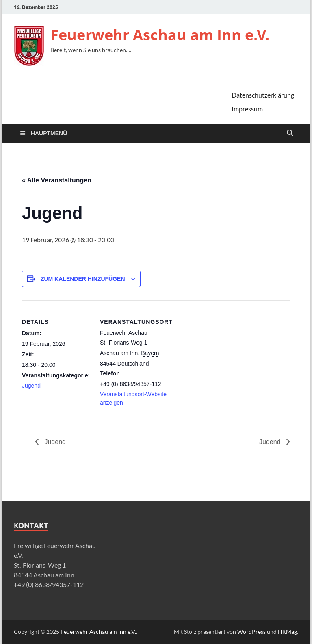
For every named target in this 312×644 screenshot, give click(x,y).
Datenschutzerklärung (263, 95)
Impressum (247, 109)
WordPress (251, 632)
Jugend (31, 386)
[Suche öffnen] (290, 133)
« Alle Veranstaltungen (57, 180)
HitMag (287, 632)
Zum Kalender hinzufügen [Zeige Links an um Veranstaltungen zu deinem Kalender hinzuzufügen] (83, 279)
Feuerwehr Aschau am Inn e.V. (160, 35)
